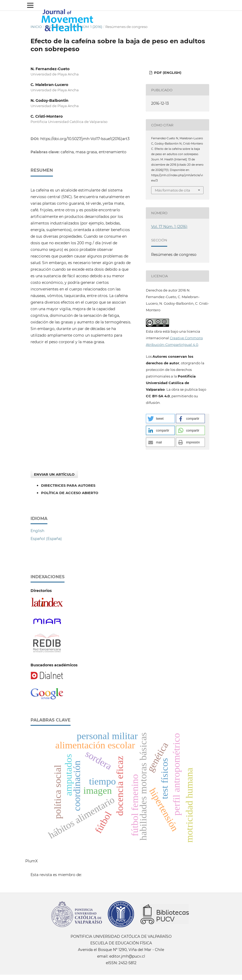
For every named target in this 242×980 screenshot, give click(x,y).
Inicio (36, 27)
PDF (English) (167, 73)
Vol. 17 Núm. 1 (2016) (85, 27)
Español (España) (46, 539)
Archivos (54, 27)
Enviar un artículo (54, 474)
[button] (160, 419)
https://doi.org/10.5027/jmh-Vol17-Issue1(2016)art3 (85, 139)
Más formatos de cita (172, 190)
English (37, 531)
